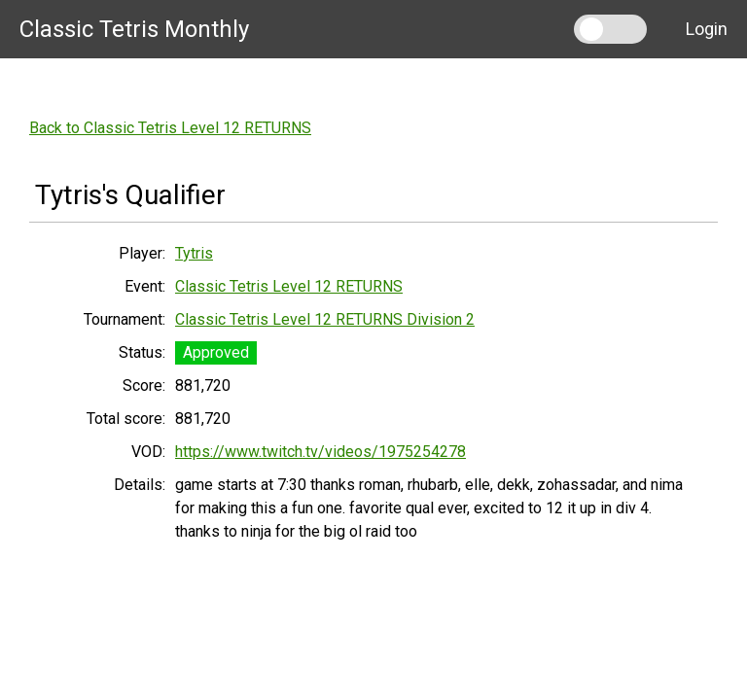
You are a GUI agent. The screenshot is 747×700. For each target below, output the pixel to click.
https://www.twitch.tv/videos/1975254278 (320, 452)
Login (707, 29)
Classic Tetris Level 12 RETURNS (289, 286)
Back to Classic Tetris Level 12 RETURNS (170, 128)
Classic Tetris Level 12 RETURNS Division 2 (325, 319)
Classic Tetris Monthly (134, 29)
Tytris (194, 253)
